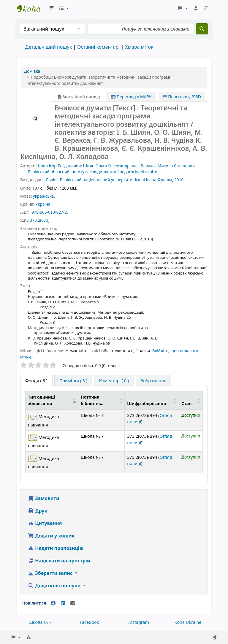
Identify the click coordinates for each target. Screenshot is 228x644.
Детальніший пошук (49, 47)
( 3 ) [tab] (36, 381)
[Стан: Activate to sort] (191, 400)
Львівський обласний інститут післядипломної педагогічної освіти (92, 172)
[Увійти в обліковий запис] (196, 8)
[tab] (73, 381)
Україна (43, 204)
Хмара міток (139, 47)
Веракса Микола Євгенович (168, 166)
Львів (51, 180)
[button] (51, 8)
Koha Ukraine (188, 622)
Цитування (45, 523)
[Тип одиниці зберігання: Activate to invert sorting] (52, 400)
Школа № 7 (40, 622)
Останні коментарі (98, 47)
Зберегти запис (51, 573)
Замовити (44, 498)
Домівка (32, 71)
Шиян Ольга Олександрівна (110, 166)
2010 (179, 180)
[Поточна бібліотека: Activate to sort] (101, 400)
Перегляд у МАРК (131, 97)
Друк (38, 511)
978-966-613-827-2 (49, 212)
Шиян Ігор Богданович (58, 166)
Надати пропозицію (56, 548)
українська (43, 196)
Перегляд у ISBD (182, 97)
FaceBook (89, 622)
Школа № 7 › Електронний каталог (31, 8)
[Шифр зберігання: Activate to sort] (152, 400)
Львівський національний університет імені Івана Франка (116, 180)
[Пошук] (202, 29)
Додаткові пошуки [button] (55, 586)
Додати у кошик (51, 536)
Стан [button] (187, 403)
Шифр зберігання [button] (147, 403)
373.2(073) (39, 220)
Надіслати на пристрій (59, 561)
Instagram (139, 622)
